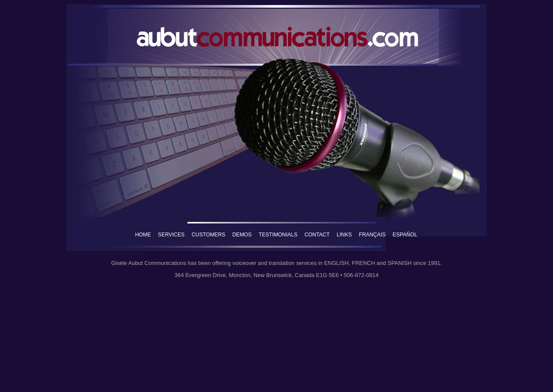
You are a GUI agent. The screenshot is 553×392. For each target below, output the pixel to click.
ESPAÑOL (405, 235)
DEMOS (242, 235)
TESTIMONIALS (278, 235)
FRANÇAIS (372, 235)
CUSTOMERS (208, 235)
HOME (143, 235)
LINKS (344, 235)
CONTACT (317, 235)
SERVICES (172, 235)
